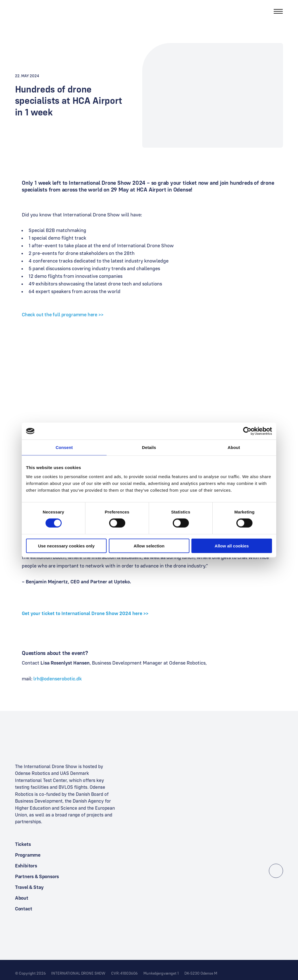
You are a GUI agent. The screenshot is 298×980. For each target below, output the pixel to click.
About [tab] (234, 447)
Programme (28, 855)
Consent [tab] (64, 447)
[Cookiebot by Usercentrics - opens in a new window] (247, 431)
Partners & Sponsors (37, 876)
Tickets (23, 844)
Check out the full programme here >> (63, 314)
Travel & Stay (29, 887)
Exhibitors (26, 866)
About (22, 898)
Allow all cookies (232, 546)
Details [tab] (149, 447)
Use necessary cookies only (66, 546)
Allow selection (149, 546)
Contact (24, 909)
